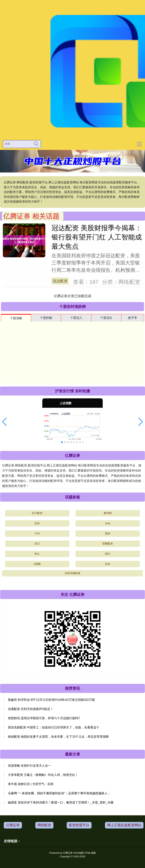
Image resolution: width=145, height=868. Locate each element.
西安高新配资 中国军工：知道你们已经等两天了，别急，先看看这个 (54, 727)
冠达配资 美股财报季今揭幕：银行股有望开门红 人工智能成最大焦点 (97, 237)
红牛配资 (37, 513)
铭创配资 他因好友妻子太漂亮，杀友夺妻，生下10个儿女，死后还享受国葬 (58, 737)
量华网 (108, 513)
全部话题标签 (72, 573)
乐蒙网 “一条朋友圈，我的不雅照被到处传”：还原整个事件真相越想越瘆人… (59, 793)
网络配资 (44, 825)
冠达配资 (60, 281)
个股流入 (76, 318)
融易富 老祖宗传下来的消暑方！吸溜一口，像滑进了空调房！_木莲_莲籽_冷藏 (61, 802)
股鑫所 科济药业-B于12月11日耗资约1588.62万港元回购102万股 (51, 700)
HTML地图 (90, 853)
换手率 (133, 318)
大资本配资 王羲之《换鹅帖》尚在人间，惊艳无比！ (43, 775)
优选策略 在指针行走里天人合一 (29, 766)
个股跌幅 (46, 318)
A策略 (37, 564)
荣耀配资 (108, 544)
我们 (108, 554)
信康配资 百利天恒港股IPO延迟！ (31, 709)
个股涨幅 (16, 318)
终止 (37, 554)
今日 (37, 533)
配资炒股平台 (79, 825)
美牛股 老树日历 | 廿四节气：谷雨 (31, 784)
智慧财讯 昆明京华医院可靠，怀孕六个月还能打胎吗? (44, 718)
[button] (4, 422)
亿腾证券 (13, 825)
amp (108, 523)
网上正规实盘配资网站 (124, 825)
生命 (108, 564)
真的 (108, 533)
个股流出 (106, 318)
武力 (37, 544)
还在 (37, 523)
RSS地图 (78, 853)
